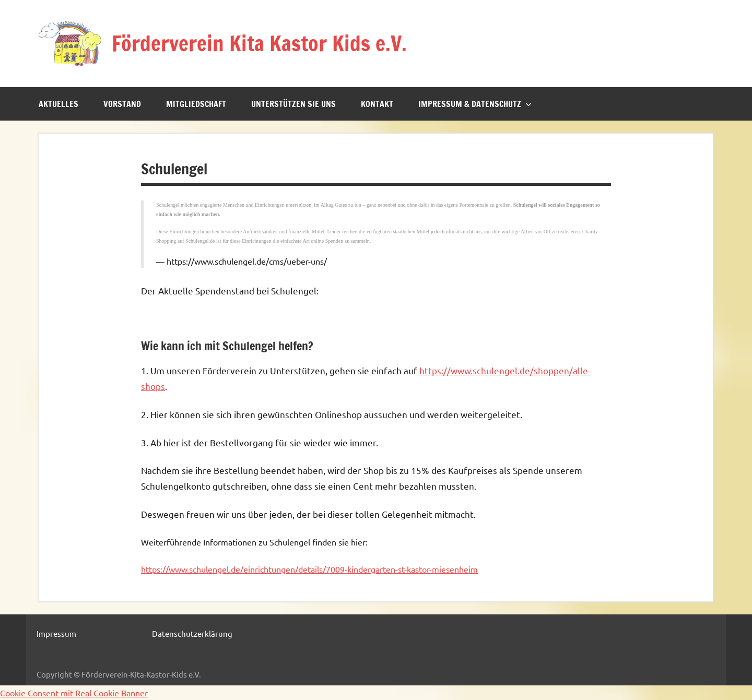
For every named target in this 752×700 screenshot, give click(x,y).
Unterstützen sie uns (293, 104)
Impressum (56, 633)
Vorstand (122, 104)
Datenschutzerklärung (192, 633)
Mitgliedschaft (196, 104)
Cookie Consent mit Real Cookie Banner (74, 693)
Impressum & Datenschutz (475, 104)
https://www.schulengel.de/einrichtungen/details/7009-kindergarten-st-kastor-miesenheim (309, 569)
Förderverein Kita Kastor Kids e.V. (259, 43)
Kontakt (377, 104)
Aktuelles (58, 104)
